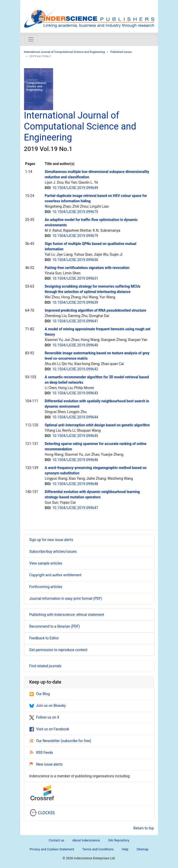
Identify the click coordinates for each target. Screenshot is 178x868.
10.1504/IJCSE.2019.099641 (75, 321)
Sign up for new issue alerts (51, 540)
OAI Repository (119, 840)
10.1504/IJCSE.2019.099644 (75, 417)
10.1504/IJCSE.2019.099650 (75, 260)
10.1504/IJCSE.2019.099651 (75, 278)
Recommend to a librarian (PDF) (55, 626)
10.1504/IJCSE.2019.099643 (75, 393)
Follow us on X (44, 717)
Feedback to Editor (44, 638)
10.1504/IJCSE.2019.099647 (75, 508)
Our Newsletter (45, 741)
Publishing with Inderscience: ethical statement (67, 615)
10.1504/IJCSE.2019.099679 (75, 236)
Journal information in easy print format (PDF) (66, 599)
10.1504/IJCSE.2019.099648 (75, 484)
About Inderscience (86, 840)
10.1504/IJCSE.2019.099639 (75, 302)
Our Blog (40, 694)
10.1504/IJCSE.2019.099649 (75, 188)
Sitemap (143, 849)
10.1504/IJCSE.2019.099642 (75, 369)
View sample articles (46, 563)
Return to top (144, 828)
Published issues (121, 52)
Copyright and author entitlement (55, 575)
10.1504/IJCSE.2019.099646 (75, 460)
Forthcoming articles (46, 587)
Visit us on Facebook (49, 729)
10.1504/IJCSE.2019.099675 (75, 212)
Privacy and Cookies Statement (52, 849)
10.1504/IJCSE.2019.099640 (75, 345)
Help (125, 849)
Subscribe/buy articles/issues (53, 552)
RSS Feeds (41, 753)
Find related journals (45, 666)
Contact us (57, 840)
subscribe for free (76, 741)
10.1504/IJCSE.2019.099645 (75, 436)
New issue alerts (46, 764)
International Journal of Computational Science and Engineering (64, 52)
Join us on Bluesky (48, 706)
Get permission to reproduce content (58, 650)
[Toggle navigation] (31, 39)
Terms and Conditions (98, 849)
